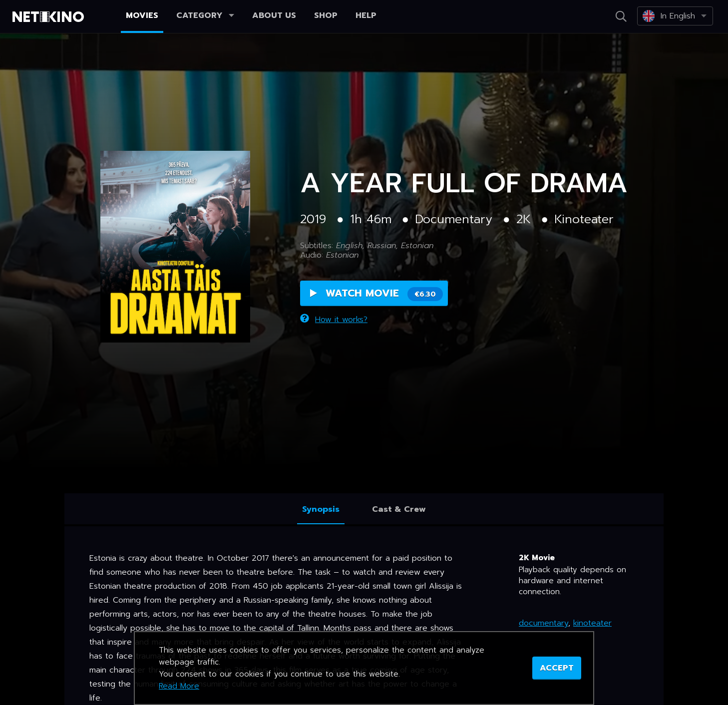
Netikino (50, 17)
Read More (179, 686)
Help (366, 15)
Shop (326, 15)
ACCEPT (557, 668)
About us (274, 15)
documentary (544, 623)
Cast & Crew (399, 509)
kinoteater (592, 623)
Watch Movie (376, 293)
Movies (142, 15)
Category (205, 15)
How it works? (334, 320)
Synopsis (321, 509)
